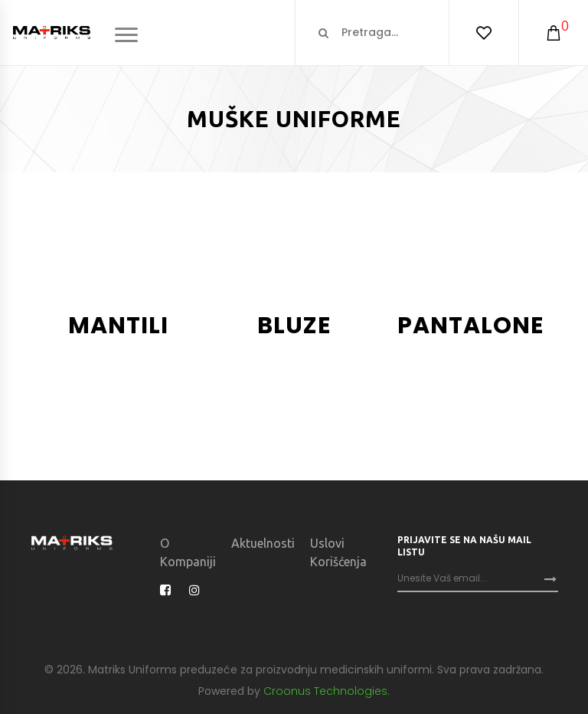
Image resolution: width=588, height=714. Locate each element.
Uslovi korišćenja (338, 552)
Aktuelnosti (263, 543)
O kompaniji (188, 552)
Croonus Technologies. (327, 691)
